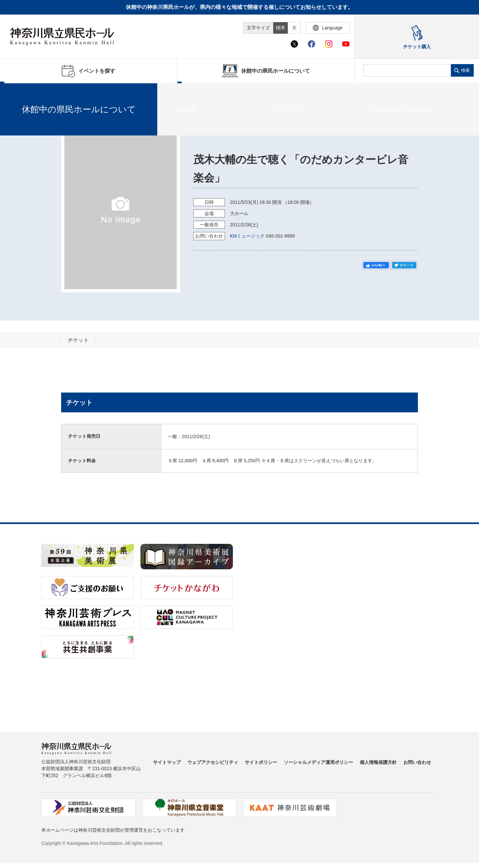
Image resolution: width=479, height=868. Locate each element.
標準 (280, 28)
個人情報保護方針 (378, 762)
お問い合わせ (417, 762)
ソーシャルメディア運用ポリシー (318, 762)
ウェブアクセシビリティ (213, 762)
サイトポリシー (261, 762)
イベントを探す (41, 92)
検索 (465, 70)
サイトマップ (167, 762)
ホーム (16, 92)
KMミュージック (247, 236)
